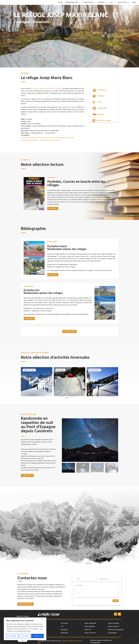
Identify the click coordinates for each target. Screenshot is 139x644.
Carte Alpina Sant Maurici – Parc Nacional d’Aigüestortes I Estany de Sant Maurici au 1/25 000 (48, 138)
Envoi (115, 601)
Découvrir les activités (25, 604)
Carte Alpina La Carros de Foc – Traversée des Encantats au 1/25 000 (41, 140)
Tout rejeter (25, 636)
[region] (25, 629)
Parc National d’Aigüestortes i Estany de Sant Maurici (47, 89)
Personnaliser (12, 636)
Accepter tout (37, 636)
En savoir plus (21, 28)
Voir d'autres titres (69, 332)
